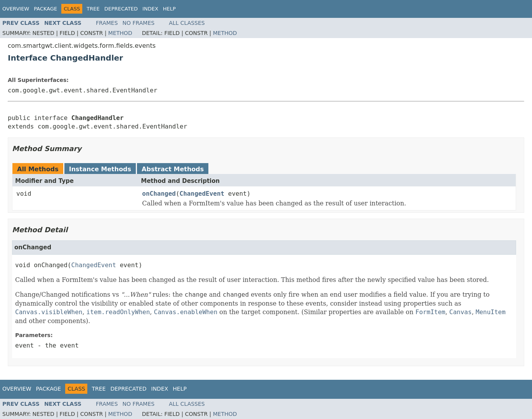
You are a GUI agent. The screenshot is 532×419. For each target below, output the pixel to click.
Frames (107, 23)
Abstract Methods (173, 169)
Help (169, 9)
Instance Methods (100, 169)
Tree (93, 9)
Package (45, 9)
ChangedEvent (202, 194)
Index (150, 9)
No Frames (139, 23)
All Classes (187, 23)
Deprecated (121, 9)
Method (120, 33)
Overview (16, 9)
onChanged (159, 194)
